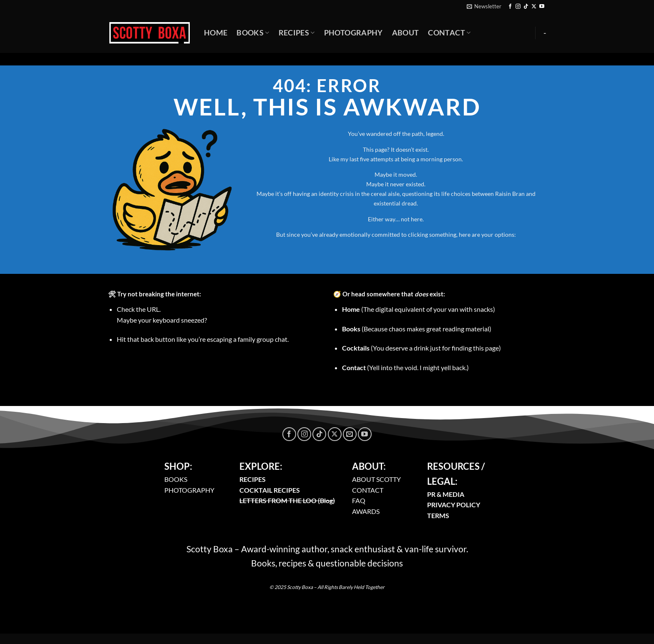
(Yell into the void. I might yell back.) (405, 367)
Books (253, 33)
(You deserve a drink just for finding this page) (421, 348)
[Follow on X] (534, 7)
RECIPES (253, 479)
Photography (353, 33)
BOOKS (176, 479)
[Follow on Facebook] (510, 7)
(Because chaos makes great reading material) (417, 329)
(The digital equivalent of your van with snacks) (419, 309)
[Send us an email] (350, 434)
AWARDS (366, 511)
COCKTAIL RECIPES (270, 490)
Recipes (297, 33)
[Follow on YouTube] (542, 7)
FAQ (359, 500)
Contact (449, 33)
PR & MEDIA (446, 494)
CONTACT (368, 490)
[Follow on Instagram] (518, 7)
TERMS (438, 515)
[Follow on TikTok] (526, 7)
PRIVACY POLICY (454, 505)
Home (216, 33)
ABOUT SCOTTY (376, 479)
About (406, 33)
